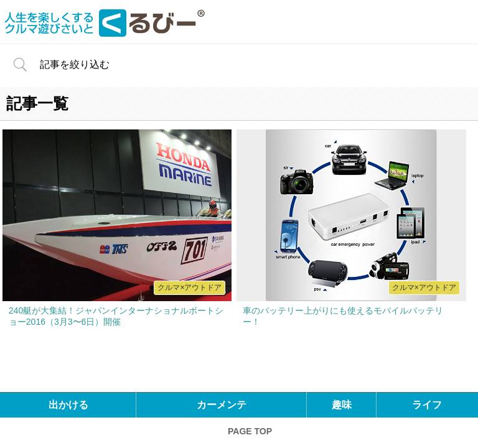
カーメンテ (222, 405)
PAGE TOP (250, 431)
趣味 (342, 405)
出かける (68, 405)
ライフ (427, 405)
